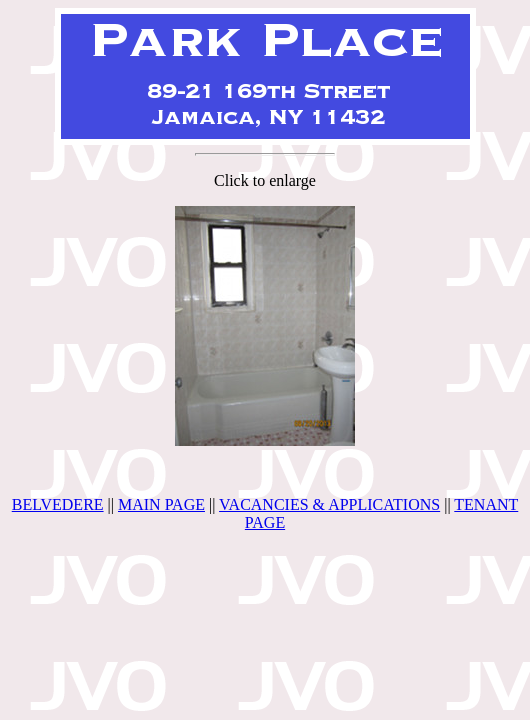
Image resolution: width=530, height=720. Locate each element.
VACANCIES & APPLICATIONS (329, 504)
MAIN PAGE (161, 504)
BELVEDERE (58, 504)
